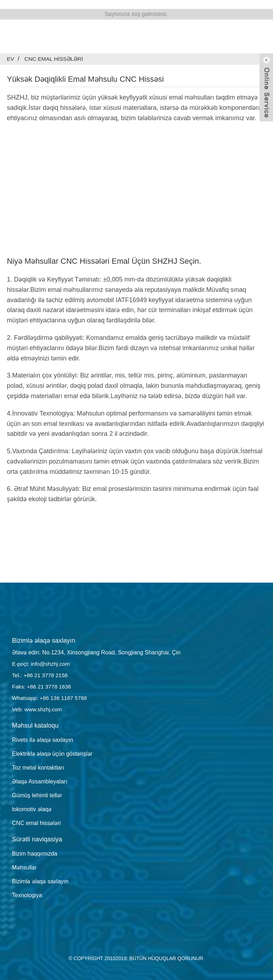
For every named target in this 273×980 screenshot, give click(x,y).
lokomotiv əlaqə (32, 809)
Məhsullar (24, 867)
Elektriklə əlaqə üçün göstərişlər (52, 754)
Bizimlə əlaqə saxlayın (40, 881)
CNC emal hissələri (55, 59)
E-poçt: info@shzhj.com (42, 664)
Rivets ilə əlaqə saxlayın (43, 740)
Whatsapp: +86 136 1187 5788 (51, 698)
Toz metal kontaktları (38, 768)
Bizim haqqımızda (35, 854)
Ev (10, 59)
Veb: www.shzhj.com (38, 709)
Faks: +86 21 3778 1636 (43, 687)
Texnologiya (27, 895)
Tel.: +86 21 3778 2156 (41, 675)
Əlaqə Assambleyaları (40, 781)
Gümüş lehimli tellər (37, 795)
